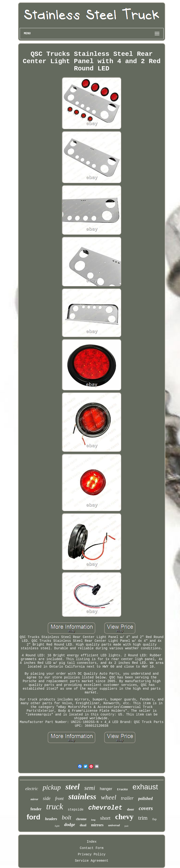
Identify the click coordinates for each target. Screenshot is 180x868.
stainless (82, 797)
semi (90, 788)
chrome (81, 819)
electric (32, 789)
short (105, 818)
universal (114, 825)
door (131, 809)
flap (155, 819)
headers (51, 819)
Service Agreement (92, 861)
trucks (122, 790)
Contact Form (92, 848)
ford (34, 817)
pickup (52, 787)
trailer (127, 798)
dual (83, 825)
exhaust (145, 787)
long (93, 820)
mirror (34, 799)
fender (36, 809)
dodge (70, 824)
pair (126, 826)
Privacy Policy (92, 854)
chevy (124, 817)
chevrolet (105, 808)
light (57, 826)
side (47, 798)
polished (146, 799)
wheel (109, 797)
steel (72, 787)
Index (92, 842)
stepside (76, 810)
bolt (67, 817)
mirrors (97, 825)
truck (55, 807)
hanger (106, 789)
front (59, 798)
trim (143, 818)
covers (146, 808)
